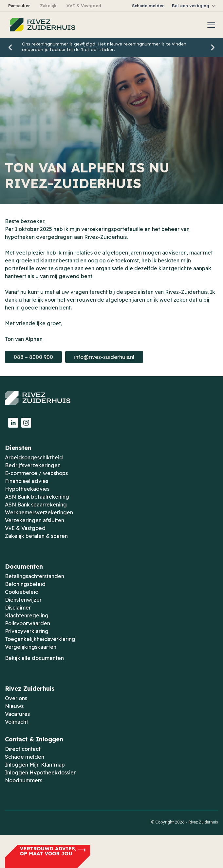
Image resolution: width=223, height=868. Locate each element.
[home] (41, 25)
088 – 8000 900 (33, 357)
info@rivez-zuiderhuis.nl (104, 357)
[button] (194, 6)
